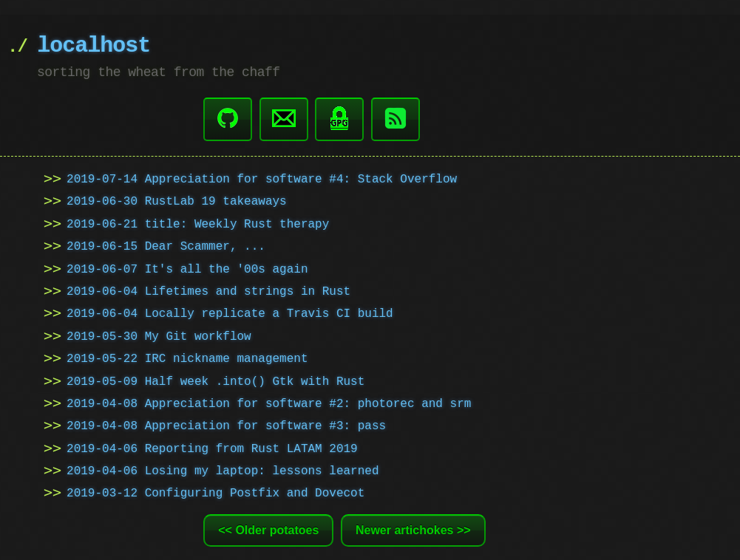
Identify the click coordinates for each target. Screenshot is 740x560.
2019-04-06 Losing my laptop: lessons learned (223, 470)
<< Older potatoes (268, 529)
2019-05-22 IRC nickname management (187, 358)
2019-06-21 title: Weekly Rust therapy (198, 223)
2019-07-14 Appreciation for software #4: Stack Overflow (262, 178)
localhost (94, 46)
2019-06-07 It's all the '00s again (187, 268)
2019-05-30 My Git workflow (159, 335)
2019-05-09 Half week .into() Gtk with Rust (215, 380)
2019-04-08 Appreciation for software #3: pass (226, 425)
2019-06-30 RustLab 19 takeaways (177, 200)
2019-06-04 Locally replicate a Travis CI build (230, 313)
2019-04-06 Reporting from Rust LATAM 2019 (212, 448)
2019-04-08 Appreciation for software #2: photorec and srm (269, 403)
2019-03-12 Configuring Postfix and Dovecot (215, 492)
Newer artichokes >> (413, 529)
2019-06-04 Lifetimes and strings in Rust (208, 290)
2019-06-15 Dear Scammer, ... (166, 245)
